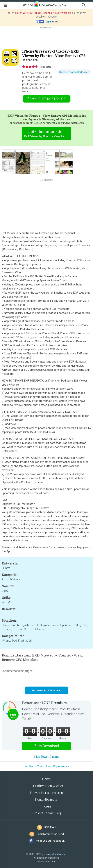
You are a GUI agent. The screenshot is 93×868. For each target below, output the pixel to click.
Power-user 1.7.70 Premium (44, 703)
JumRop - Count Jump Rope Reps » (47, 766)
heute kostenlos (46, 99)
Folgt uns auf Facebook (50, 841)
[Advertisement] (46, 38)
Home (46, 779)
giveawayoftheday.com (54, 854)
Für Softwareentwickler (46, 786)
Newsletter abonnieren (46, 793)
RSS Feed (50, 827)
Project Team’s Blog (47, 813)
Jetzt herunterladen (48, 134)
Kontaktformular (47, 799)
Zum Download (47, 746)
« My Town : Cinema (46, 757)
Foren (47, 806)
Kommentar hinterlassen (74, 72)
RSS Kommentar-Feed (50, 834)
